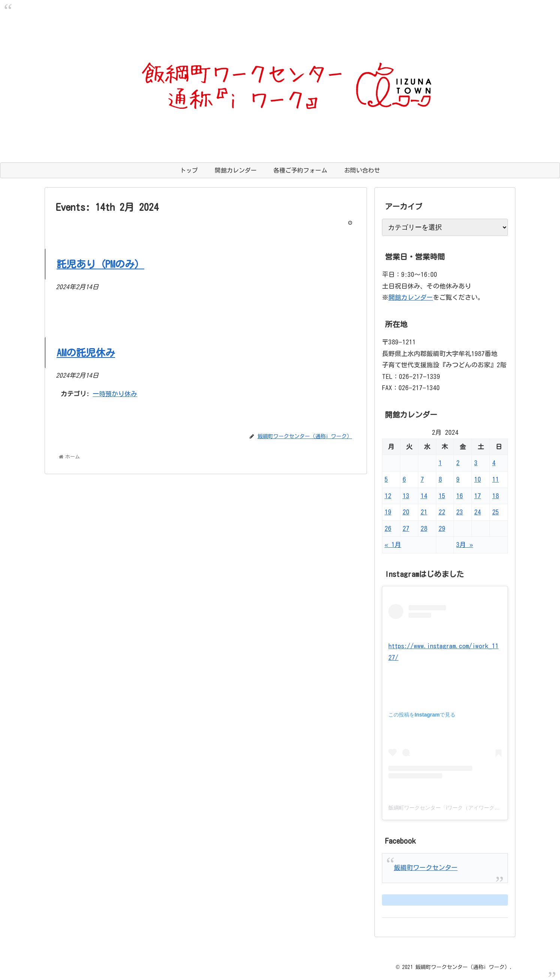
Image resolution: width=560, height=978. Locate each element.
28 (424, 528)
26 (388, 528)
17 (478, 496)
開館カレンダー (411, 297)
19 (388, 512)
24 (478, 512)
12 (388, 496)
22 (442, 512)
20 (406, 512)
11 (496, 479)
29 (442, 528)
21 (424, 512)
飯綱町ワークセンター (426, 868)
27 (406, 528)
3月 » (464, 545)
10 (478, 479)
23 (460, 512)
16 (460, 496)
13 (406, 496)
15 (442, 496)
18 (496, 496)
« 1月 (393, 545)
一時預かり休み (115, 394)
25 (496, 512)
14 (424, 496)
